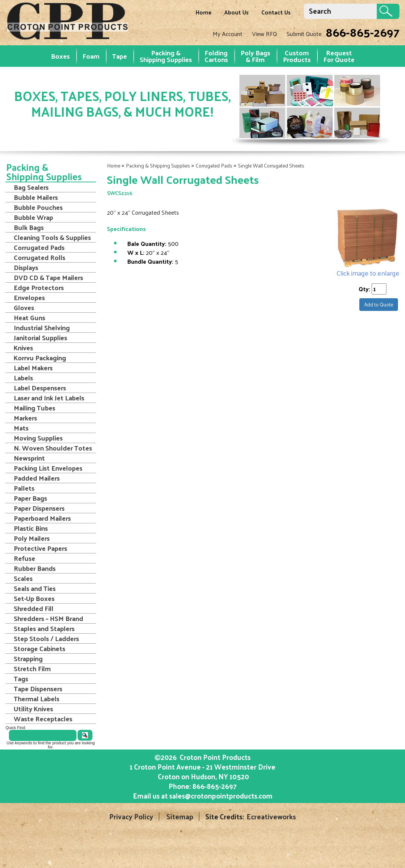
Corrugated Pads (214, 165)
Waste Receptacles (43, 719)
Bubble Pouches (38, 207)
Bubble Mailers (36, 197)
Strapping (28, 659)
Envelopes (29, 298)
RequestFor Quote (339, 56)
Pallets (24, 488)
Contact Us (276, 12)
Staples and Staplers (44, 628)
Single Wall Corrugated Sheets (271, 165)
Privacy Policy (131, 817)
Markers (25, 418)
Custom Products (297, 56)
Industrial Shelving (42, 328)
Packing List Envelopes (48, 468)
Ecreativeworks (271, 817)
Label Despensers (40, 388)
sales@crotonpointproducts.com (221, 796)
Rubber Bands (35, 568)
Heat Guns (30, 318)
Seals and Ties (35, 588)
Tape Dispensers (38, 689)
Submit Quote (304, 34)
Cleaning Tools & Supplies (52, 237)
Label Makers (33, 368)
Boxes (60, 56)
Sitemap (180, 817)
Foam (91, 56)
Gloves (24, 308)
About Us (236, 12)
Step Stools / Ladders (46, 638)
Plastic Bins (31, 528)
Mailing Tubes (35, 408)
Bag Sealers (31, 187)
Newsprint (29, 458)
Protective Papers (40, 548)
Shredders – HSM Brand (48, 618)
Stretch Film (32, 669)
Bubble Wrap (33, 217)
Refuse (25, 558)
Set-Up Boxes (34, 598)
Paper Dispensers (39, 508)
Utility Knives (33, 709)
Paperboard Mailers (42, 518)
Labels (23, 378)
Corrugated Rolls (40, 257)
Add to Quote (379, 304)
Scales (23, 578)
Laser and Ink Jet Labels (49, 398)
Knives (23, 348)
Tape (120, 56)
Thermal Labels (37, 699)
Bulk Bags (29, 227)
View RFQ (264, 34)
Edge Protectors (39, 287)
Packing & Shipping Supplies (166, 56)
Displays (26, 267)
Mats (21, 428)
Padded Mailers (37, 478)
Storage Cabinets (40, 648)
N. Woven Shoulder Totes (53, 448)
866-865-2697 (362, 32)
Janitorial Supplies (40, 338)
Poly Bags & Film (255, 56)
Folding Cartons (216, 56)
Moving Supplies (38, 438)
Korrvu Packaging (40, 358)
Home (204, 12)
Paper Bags (30, 498)
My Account (228, 34)
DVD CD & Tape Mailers (48, 277)
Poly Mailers (32, 538)
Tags (21, 679)
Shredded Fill (34, 608)
